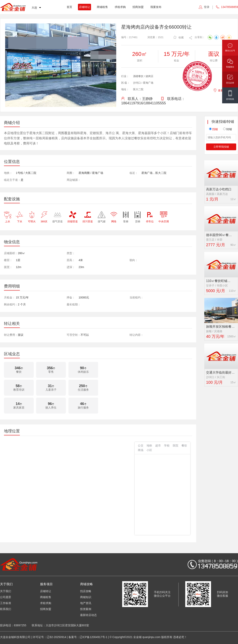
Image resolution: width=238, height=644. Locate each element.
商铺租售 (102, 7)
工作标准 (6, 603)
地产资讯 (86, 603)
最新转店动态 (88, 615)
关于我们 (6, 591)
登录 (207, 7)
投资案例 (86, 609)
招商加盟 (138, 7)
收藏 (178, 37)
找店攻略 (86, 591)
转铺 (227, 129)
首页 (69, 7)
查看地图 (221, 90)
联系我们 (6, 609)
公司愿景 (6, 597)
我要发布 (156, 7)
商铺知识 (86, 597)
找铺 (213, 129)
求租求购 (120, 7)
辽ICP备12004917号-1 (93, 637)
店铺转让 (84, 7)
